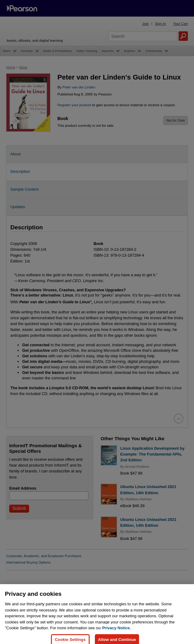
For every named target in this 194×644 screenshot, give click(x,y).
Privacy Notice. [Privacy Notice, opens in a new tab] (116, 635)
